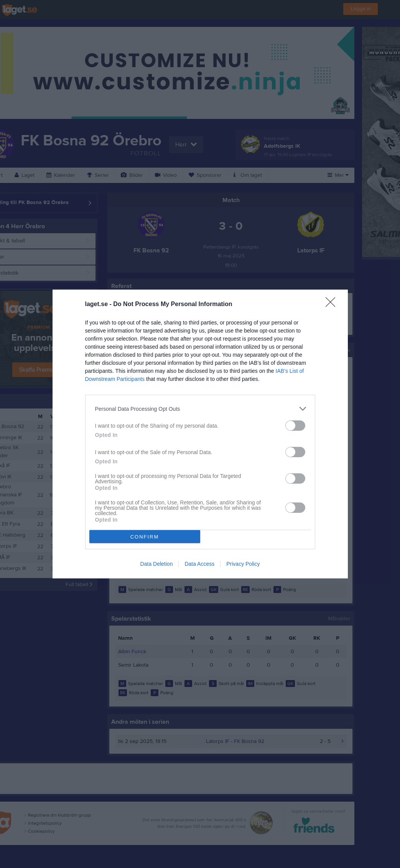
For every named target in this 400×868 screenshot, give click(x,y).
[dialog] (200, 434)
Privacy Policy (243, 564)
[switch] (295, 426)
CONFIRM (145, 537)
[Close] (333, 305)
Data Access (199, 564)
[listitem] (200, 409)
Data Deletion (157, 564)
